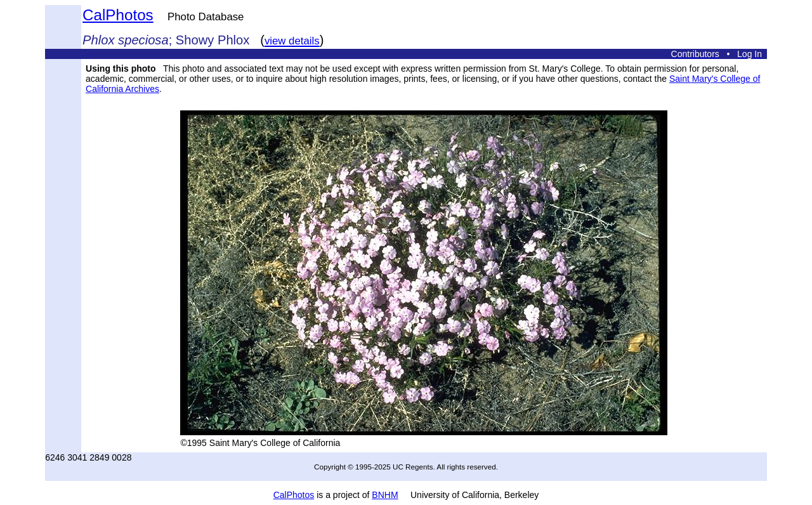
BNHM (385, 495)
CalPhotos (118, 15)
